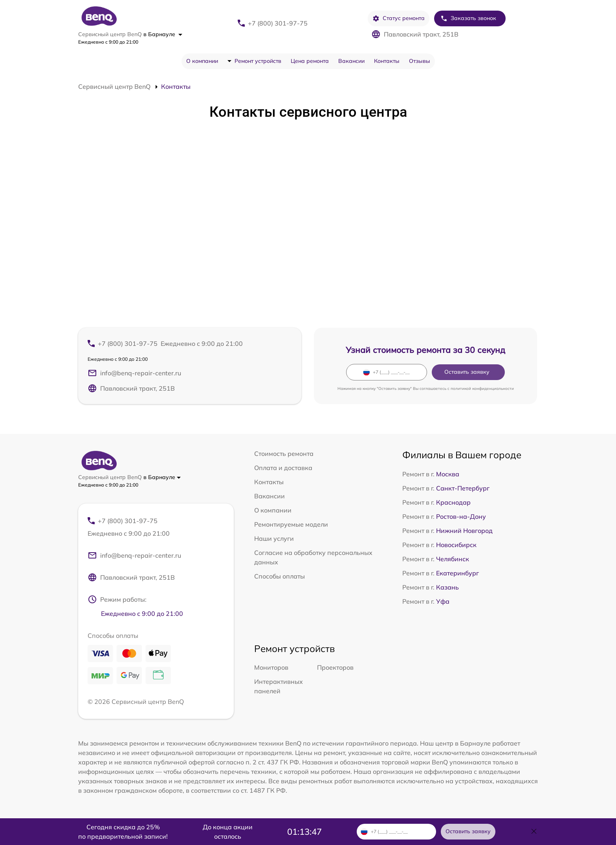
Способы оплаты (280, 576)
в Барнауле (163, 34)
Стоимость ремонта (284, 454)
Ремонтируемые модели (291, 524)
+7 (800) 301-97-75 (278, 23)
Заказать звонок (468, 18)
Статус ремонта (399, 18)
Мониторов (271, 667)
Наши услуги (274, 538)
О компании (202, 61)
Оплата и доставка (283, 468)
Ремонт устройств (258, 61)
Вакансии (351, 61)
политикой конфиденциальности (482, 389)
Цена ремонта (310, 61)
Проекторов (335, 667)
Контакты (387, 61)
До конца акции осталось (228, 832)
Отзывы (420, 61)
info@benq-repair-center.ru (134, 373)
